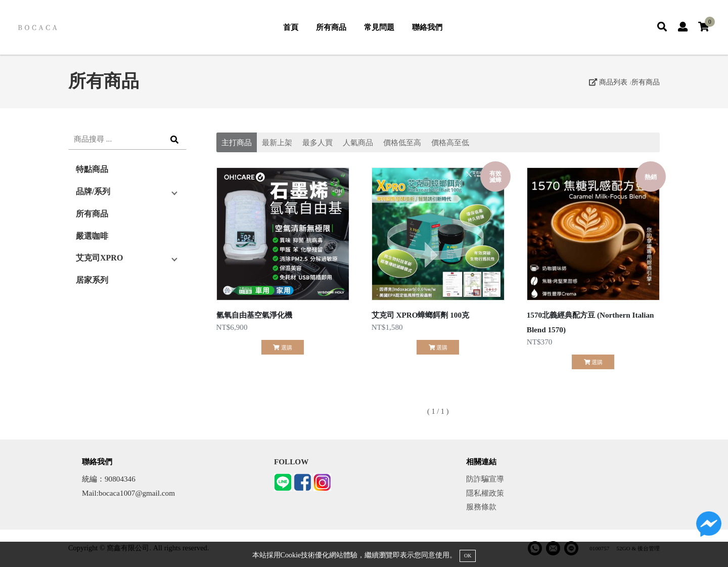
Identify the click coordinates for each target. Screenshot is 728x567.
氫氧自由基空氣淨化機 (254, 315)
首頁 (291, 27)
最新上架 (277, 142)
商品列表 (608, 82)
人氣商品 (358, 142)
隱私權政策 (485, 493)
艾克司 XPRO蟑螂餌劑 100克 (420, 315)
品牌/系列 (93, 191)
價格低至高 (402, 142)
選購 (282, 347)
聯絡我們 (427, 27)
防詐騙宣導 (485, 479)
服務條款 (481, 507)
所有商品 (331, 27)
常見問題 (379, 27)
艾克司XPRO (99, 258)
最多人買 (317, 142)
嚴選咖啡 (92, 236)
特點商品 (92, 169)
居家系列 (92, 280)
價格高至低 (450, 142)
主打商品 (237, 142)
